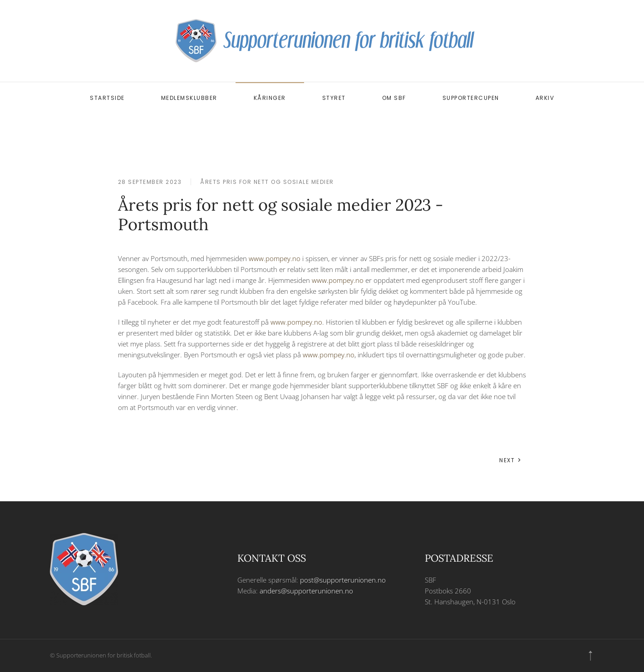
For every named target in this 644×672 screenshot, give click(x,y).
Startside (107, 98)
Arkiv (545, 98)
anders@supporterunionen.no (306, 591)
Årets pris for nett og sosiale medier (267, 182)
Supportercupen (471, 98)
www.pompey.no (275, 258)
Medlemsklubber (189, 98)
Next (510, 460)
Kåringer (270, 98)
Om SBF (394, 98)
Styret (334, 98)
